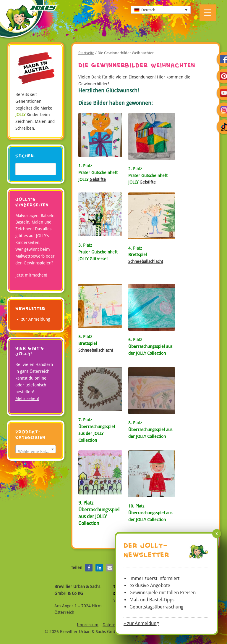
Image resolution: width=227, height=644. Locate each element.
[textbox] (36, 452)
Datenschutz (114, 625)
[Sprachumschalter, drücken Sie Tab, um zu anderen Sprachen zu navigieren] (161, 10)
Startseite (86, 53)
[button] (89, 568)
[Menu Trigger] (208, 13)
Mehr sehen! (27, 399)
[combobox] (36, 449)
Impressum (88, 625)
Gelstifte (98, 179)
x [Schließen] (217, 534)
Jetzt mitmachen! (31, 275)
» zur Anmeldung (141, 623)
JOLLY (28, 20)
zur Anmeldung (36, 319)
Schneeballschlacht (146, 261)
